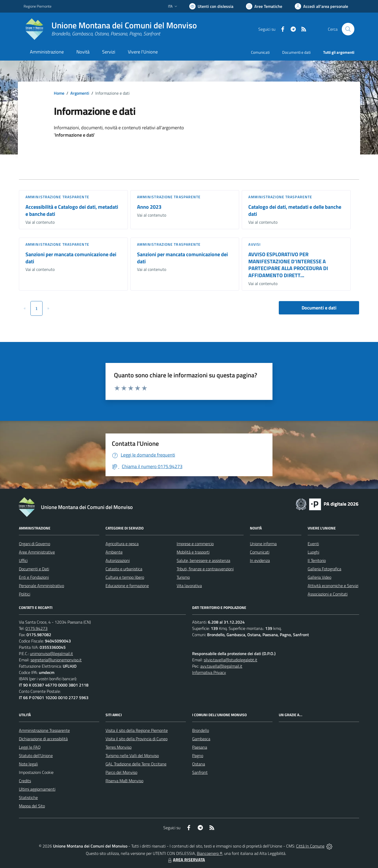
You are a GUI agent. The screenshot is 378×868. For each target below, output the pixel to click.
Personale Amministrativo (41, 586)
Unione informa (263, 544)
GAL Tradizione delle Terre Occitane (136, 764)
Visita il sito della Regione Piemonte (137, 730)
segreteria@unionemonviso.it (56, 660)
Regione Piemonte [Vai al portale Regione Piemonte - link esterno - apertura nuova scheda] (38, 6)
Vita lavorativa (189, 586)
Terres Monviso (119, 747)
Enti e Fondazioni (34, 577)
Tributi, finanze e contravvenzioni (205, 569)
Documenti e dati (319, 308)
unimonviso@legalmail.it (51, 653)
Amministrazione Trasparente (44, 730)
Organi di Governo (35, 544)
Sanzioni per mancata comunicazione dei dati (71, 258)
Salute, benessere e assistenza (203, 560)
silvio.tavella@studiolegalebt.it (230, 660)
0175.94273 (36, 628)
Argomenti (80, 93)
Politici (25, 594)
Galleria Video (319, 577)
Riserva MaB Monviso (124, 781)
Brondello (201, 730)
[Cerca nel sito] (348, 29)
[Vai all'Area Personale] (321, 6)
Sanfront (200, 772)
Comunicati (260, 52)
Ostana (199, 764)
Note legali (28, 764)
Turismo (183, 577)
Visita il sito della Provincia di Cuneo (136, 739)
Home (59, 93)
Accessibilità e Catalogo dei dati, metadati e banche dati (72, 210)
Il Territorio (317, 560)
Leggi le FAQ (30, 747)
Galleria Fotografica (324, 569)
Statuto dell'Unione (36, 756)
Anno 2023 (149, 207)
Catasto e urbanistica (124, 569)
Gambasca (201, 739)
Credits (25, 781)
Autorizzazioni (118, 560)
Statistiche (28, 797)
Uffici (23, 560)
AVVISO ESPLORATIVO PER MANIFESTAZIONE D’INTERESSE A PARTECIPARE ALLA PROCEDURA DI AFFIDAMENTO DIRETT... (288, 265)
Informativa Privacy (209, 672)
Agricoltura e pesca (122, 544)
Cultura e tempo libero (125, 577)
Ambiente (114, 552)
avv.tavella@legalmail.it (221, 666)
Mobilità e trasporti (193, 552)
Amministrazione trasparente (57, 197)
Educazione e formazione (127, 586)
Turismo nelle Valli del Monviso (132, 756)
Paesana (200, 747)
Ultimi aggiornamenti (37, 789)
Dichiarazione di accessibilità (43, 739)
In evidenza (260, 560)
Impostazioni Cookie (36, 772)
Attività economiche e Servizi (333, 586)
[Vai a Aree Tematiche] (264, 6)
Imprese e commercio (195, 544)
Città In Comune (310, 846)
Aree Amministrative (37, 552)
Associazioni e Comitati (328, 594)
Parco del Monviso (121, 772)
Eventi (313, 544)
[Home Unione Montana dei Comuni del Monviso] (110, 29)
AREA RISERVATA (186, 860)
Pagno (198, 756)
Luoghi (313, 552)
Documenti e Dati (34, 569)
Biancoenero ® (210, 853)
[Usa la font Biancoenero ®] (211, 6)
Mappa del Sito (32, 806)
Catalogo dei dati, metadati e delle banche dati (295, 210)
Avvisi (254, 244)
